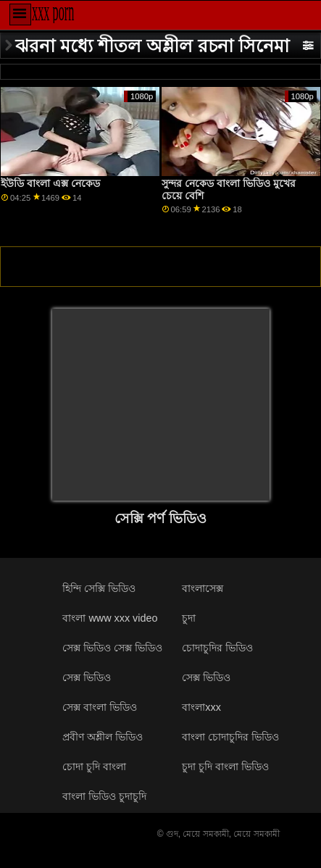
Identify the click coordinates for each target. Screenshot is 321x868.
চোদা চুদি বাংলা (94, 767)
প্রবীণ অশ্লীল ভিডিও (103, 737)
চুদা (189, 618)
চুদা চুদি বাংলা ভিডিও (225, 767)
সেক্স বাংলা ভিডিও (100, 707)
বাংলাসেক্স (203, 588)
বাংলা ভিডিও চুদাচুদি (104, 796)
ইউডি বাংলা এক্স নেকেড (50, 183)
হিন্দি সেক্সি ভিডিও (99, 588)
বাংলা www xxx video (110, 618)
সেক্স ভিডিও (206, 677)
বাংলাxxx (201, 707)
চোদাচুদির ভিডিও (217, 648)
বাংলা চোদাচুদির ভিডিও (230, 737)
